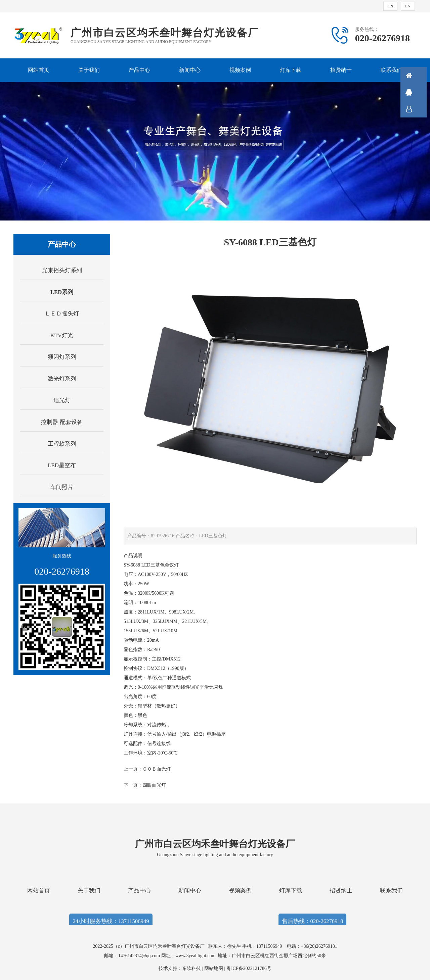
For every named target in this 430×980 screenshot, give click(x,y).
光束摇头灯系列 (62, 270)
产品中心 (139, 70)
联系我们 (391, 70)
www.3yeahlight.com (197, 956)
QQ (418, 92)
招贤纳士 (341, 70)
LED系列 (62, 292)
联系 (418, 109)
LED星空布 (62, 465)
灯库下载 (291, 70)
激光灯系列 (62, 379)
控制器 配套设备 (62, 422)
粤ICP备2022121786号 (249, 968)
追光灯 (62, 400)
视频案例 (240, 70)
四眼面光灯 (154, 785)
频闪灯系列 (62, 357)
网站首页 (39, 70)
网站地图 (214, 968)
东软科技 (191, 968)
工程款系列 (62, 444)
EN (408, 6)
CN (391, 6)
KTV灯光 (62, 335)
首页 (418, 76)
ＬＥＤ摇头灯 (62, 314)
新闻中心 (190, 70)
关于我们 (89, 70)
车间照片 (62, 487)
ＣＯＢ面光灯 (157, 769)
